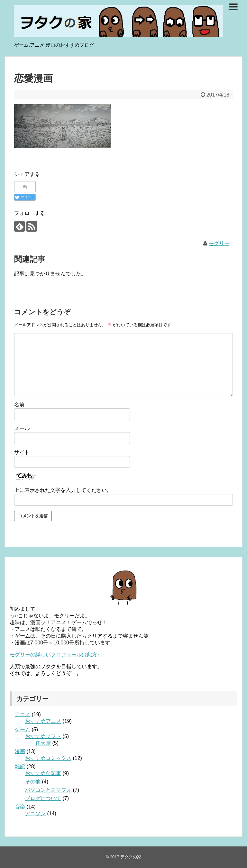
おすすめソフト (43, 736)
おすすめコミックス (48, 758)
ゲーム (23, 729)
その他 (33, 782)
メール (22, 428)
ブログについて (43, 798)
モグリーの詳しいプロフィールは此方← (56, 655)
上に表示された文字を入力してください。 (63, 490)
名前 (19, 405)
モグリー (219, 243)
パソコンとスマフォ (48, 790)
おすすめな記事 (43, 773)
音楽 (20, 807)
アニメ (23, 714)
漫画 (20, 751)
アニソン (35, 813)
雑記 (20, 766)
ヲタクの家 (131, 857)
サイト (22, 452)
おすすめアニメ (43, 721)
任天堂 (43, 743)
